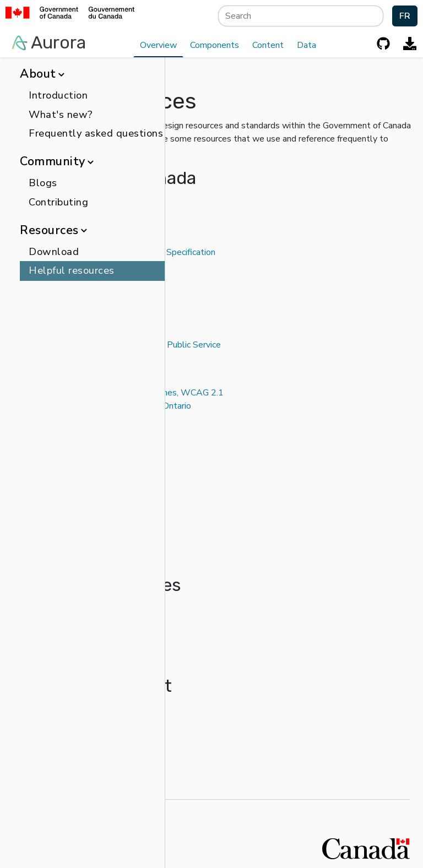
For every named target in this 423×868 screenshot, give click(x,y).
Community (56, 161)
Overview (158, 45)
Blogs (43, 183)
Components (215, 45)
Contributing (58, 202)
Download (54, 252)
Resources (53, 230)
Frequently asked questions (96, 133)
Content (268, 45)
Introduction (58, 95)
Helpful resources (72, 270)
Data (307, 45)
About (42, 74)
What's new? (61, 115)
